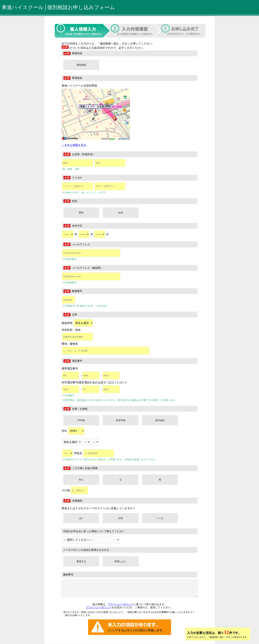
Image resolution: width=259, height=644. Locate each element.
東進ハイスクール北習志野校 (79, 86)
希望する (81, 561)
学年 (73, 431)
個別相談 (81, 65)
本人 (81, 480)
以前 (121, 518)
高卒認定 (160, 420)
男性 (81, 213)
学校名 (94, 453)
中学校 (81, 420)
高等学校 (121, 420)
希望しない (121, 561)
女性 (121, 213)
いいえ (160, 518)
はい (81, 518)
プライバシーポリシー (121, 604)
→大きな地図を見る (74, 145)
